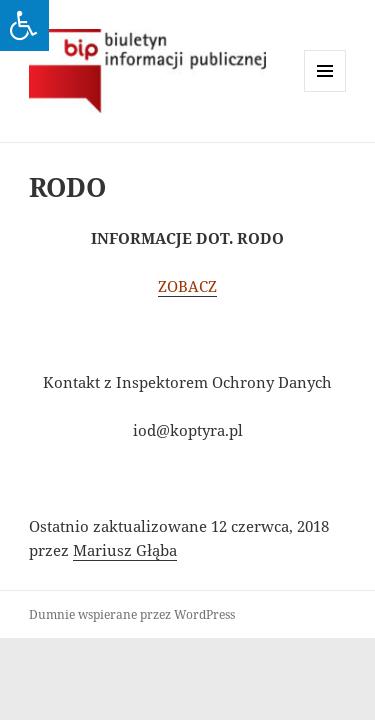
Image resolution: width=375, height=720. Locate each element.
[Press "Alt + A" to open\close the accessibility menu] (24, 25)
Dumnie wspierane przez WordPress (132, 614)
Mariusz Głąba (125, 550)
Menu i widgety (325, 91)
